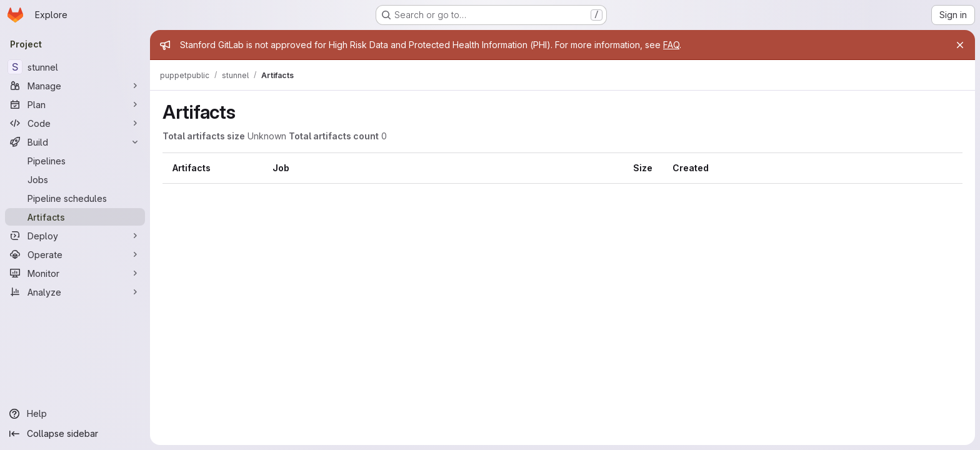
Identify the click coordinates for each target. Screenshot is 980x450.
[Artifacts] (75, 217)
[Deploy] (75, 236)
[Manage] (75, 86)
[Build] (75, 142)
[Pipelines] (75, 161)
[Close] (960, 45)
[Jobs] (75, 179)
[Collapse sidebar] (75, 434)
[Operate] (75, 254)
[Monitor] (75, 273)
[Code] (75, 123)
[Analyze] (75, 292)
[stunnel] (75, 67)
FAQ (671, 45)
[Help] (75, 414)
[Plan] (75, 104)
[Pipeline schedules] (75, 198)
